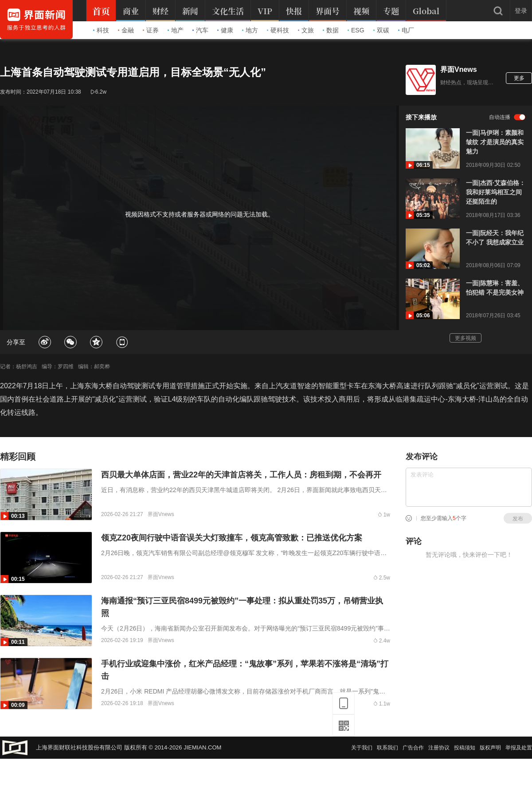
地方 (250, 30)
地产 (176, 30)
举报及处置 (519, 748)
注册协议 (439, 748)
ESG (356, 30)
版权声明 (490, 748)
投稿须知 (465, 748)
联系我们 (387, 748)
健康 (225, 30)
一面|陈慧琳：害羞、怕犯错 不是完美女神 (495, 288)
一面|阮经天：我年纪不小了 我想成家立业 (495, 238)
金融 (126, 30)
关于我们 (362, 748)
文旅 (306, 30)
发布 (518, 519)
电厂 (406, 30)
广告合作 (413, 748)
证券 (151, 30)
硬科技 (278, 30)
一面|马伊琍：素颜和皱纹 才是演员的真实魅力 (495, 142)
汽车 (200, 30)
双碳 (381, 30)
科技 (101, 30)
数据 (331, 30)
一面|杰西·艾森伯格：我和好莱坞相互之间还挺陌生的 (496, 192)
